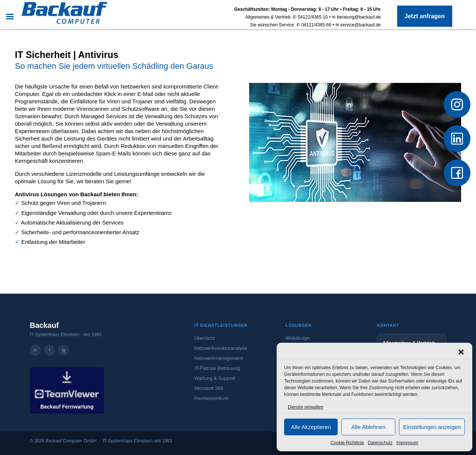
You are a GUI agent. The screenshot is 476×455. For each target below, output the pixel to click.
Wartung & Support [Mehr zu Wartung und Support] (215, 378)
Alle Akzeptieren (311, 427)
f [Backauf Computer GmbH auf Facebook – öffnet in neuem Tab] (49, 350)
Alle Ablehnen (369, 427)
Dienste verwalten (305, 407)
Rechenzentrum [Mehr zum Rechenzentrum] (212, 398)
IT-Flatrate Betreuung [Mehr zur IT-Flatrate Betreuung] (217, 368)
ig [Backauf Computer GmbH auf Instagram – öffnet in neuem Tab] (64, 350)
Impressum (407, 443)
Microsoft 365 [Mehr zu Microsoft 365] (209, 388)
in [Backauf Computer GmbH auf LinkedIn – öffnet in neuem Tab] (35, 350)
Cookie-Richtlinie (347, 443)
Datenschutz (380, 443)
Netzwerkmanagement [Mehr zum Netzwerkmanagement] (219, 358)
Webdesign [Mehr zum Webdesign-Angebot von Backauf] (298, 338)
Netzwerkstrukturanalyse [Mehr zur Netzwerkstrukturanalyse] (221, 348)
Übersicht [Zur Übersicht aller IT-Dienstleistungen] (205, 338)
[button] (461, 352)
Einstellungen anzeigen (432, 427)
